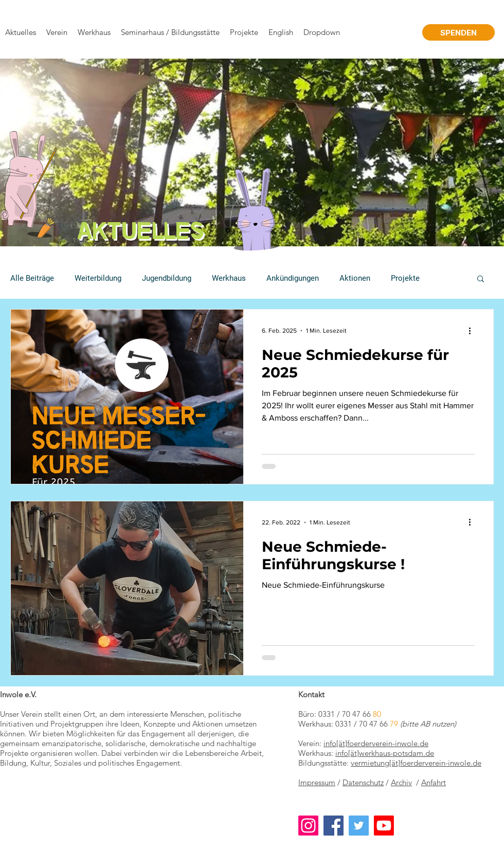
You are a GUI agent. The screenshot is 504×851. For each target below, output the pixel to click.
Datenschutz (363, 782)
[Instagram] (308, 826)
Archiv (401, 782)
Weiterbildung (98, 278)
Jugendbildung (167, 278)
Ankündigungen (293, 278)
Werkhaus (229, 278)
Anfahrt (434, 782)
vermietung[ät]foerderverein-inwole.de (416, 763)
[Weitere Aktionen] (473, 331)
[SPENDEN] (458, 32)
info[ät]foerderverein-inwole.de (376, 743)
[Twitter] (359, 826)
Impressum (317, 782)
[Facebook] (334, 826)
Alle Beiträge (32, 278)
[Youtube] (384, 826)
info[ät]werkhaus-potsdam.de (385, 753)
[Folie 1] (228, 231)
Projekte (405, 278)
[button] (481, 279)
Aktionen (355, 278)
